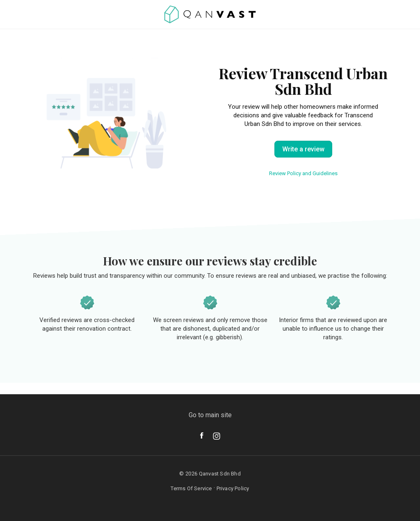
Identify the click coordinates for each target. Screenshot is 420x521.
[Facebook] (202, 435)
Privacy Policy (233, 488)
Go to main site (210, 415)
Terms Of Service (191, 488)
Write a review (303, 149)
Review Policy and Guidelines (303, 173)
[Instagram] (217, 436)
